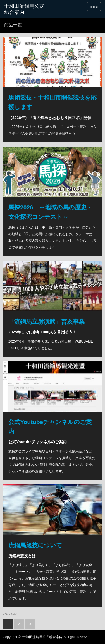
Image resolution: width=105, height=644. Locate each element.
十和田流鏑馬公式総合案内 (24, 9)
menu (94, 6)
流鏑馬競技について (35, 545)
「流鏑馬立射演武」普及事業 (46, 322)
